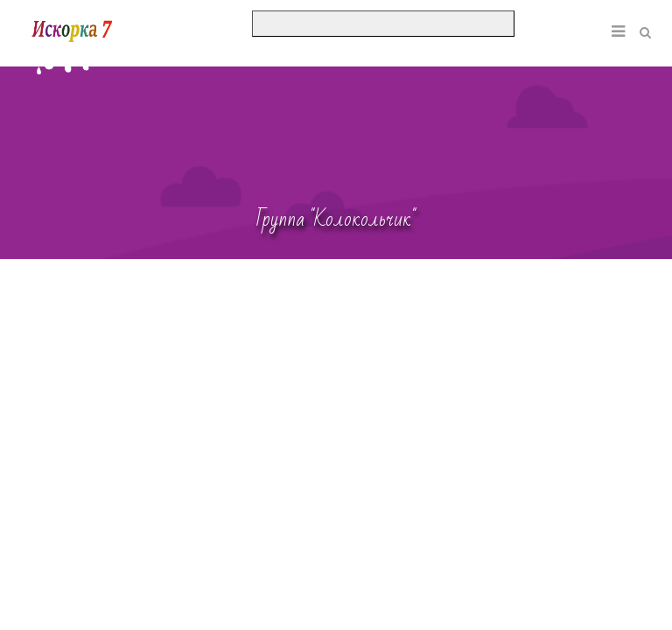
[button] (591, 19)
